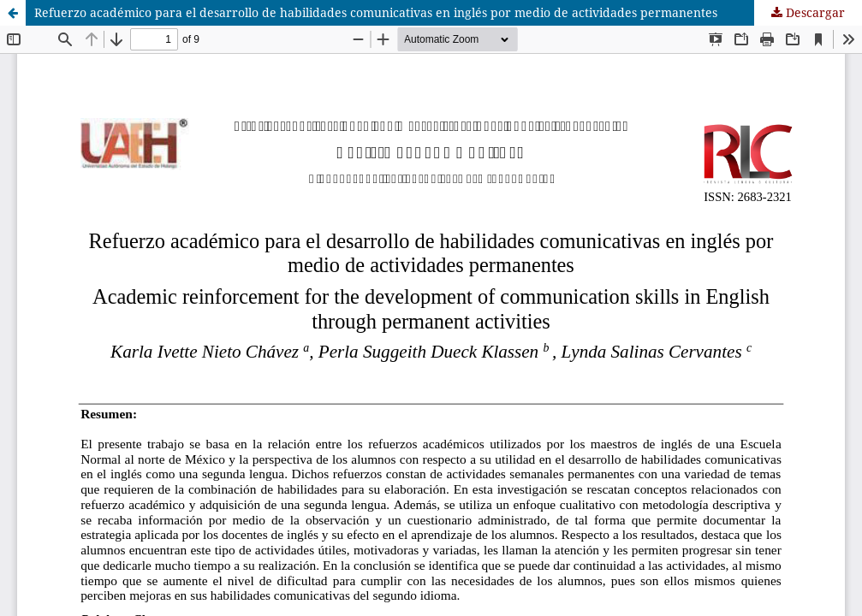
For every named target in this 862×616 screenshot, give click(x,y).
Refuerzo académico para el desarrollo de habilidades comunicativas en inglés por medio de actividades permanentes (376, 12)
